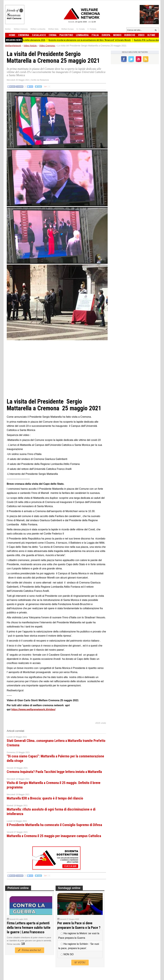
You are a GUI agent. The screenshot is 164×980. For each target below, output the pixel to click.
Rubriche (130, 35)
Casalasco (39, 35)
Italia (95, 35)
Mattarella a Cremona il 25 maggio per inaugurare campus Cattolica (54, 836)
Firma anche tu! (29, 950)
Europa (106, 35)
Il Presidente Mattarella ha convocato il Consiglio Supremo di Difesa (54, 825)
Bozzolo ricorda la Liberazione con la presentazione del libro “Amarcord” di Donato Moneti (92, 40)
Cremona (24, 35)
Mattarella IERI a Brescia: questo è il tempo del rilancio (45, 798)
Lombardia (82, 35)
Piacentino (66, 35)
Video (141, 35)
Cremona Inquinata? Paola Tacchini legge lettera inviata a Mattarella (54, 772)
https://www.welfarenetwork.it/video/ (33, 709)
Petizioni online (18, 888)
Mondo (117, 35)
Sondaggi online (69, 888)
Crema (53, 35)
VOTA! (80, 962)
